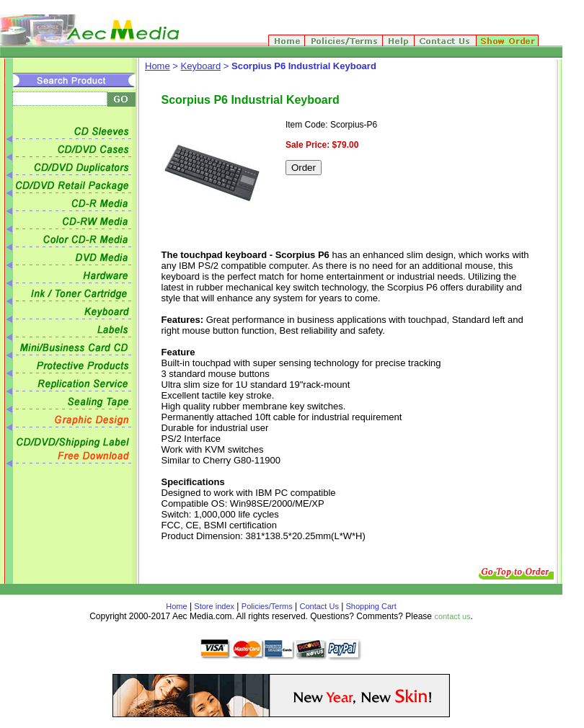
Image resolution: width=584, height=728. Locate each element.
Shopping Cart (370, 606)
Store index (214, 606)
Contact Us (319, 606)
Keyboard (201, 66)
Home (158, 66)
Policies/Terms (267, 606)
